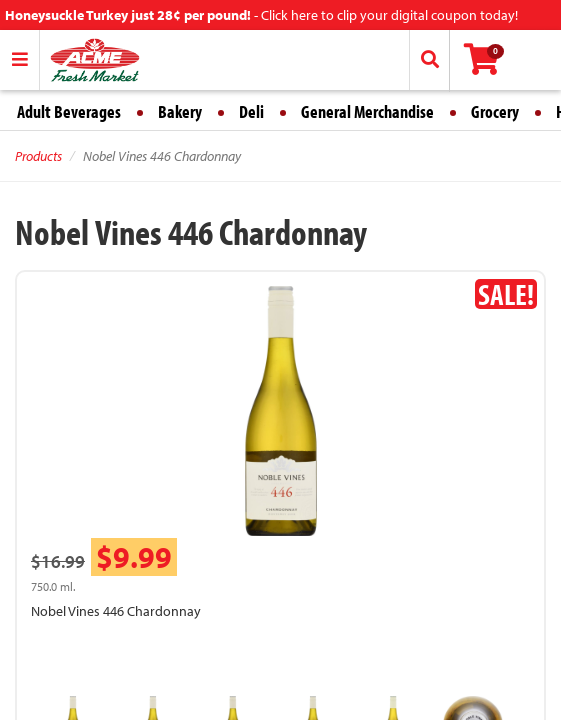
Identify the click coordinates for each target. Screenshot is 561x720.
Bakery (180, 111)
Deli (251, 111)
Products (38, 156)
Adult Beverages (69, 111)
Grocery (495, 111)
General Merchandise (367, 111)
